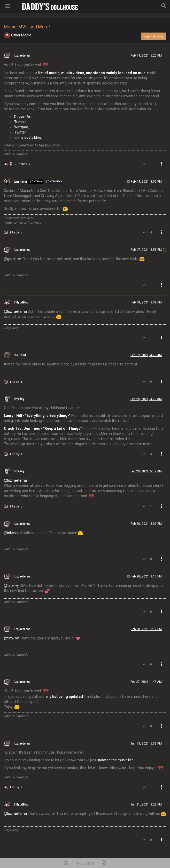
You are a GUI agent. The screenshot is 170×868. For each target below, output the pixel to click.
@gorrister (13, 246)
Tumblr (20, 109)
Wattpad (21, 114)
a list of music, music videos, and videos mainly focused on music (92, 60)
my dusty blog (30, 124)
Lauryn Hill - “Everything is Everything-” (37, 402)
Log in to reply (153, 23)
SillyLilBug (21, 289)
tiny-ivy (19, 386)
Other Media (21, 22)
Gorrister (21, 169)
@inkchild (12, 520)
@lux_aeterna (15, 298)
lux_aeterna (22, 42)
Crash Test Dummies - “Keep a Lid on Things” (43, 415)
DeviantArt (23, 104)
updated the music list (115, 747)
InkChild (20, 342)
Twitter (20, 119)
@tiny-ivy (11, 572)
